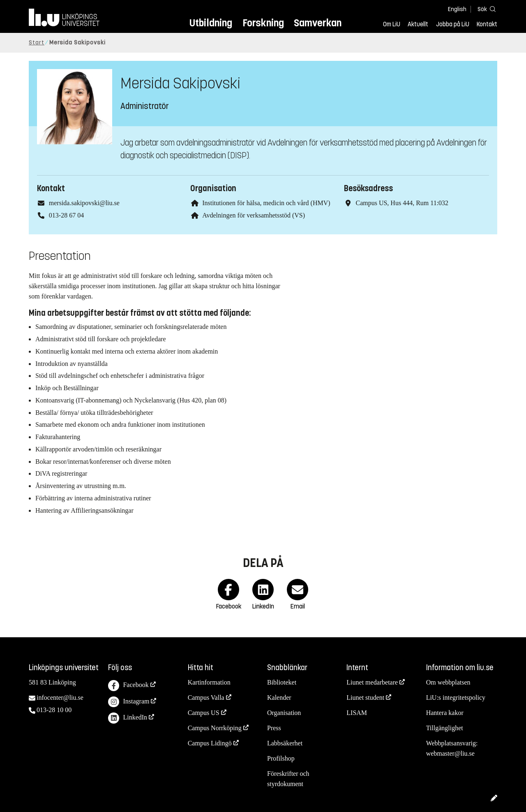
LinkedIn (128, 718)
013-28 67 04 (66, 215)
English (457, 9)
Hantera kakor (445, 713)
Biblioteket (282, 682)
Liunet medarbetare (372, 682)
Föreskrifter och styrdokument (288, 779)
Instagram (129, 702)
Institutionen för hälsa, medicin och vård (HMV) (266, 203)
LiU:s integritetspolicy (456, 697)
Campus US (204, 713)
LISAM (357, 713)
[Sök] (485, 9)
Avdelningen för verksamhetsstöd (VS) (254, 215)
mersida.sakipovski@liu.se (84, 203)
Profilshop (281, 758)
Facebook (128, 686)
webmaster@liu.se (450, 753)
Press (274, 728)
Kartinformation (209, 682)
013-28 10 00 (54, 710)
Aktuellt (418, 24)
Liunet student (365, 697)
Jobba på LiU (453, 24)
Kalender (279, 697)
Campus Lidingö (210, 743)
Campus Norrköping (215, 728)
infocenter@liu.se (60, 697)
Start (37, 43)
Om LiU (392, 24)
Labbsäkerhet (285, 743)
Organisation (284, 713)
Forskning (263, 23)
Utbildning (211, 23)
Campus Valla (206, 697)
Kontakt (487, 24)
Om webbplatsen (448, 682)
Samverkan (318, 23)
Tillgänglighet (445, 728)
